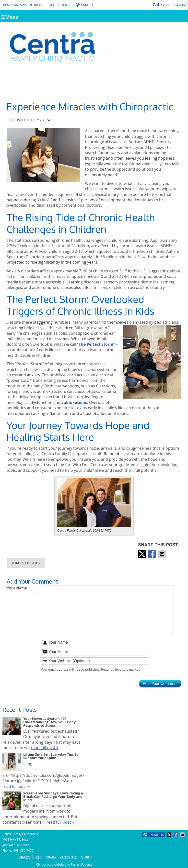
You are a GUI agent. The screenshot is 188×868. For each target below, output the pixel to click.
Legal (38, 857)
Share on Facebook (153, 554)
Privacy (51, 857)
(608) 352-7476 (175, 5)
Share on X (142, 554)
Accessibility (69, 857)
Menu (10, 17)
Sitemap (87, 857)
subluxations (74, 402)
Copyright (24, 857)
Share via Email (163, 554)
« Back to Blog (26, 563)
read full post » (45, 748)
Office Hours (60, 5)
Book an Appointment (23, 5)
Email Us (86, 5)
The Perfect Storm (96, 344)
